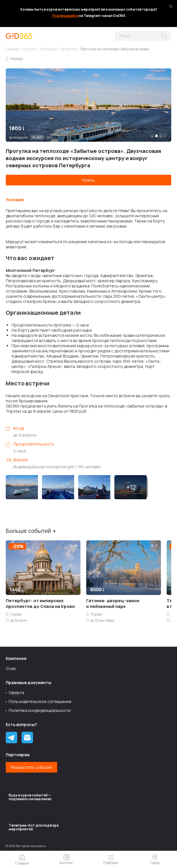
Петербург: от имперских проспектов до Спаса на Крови (40, 603)
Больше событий (28, 531)
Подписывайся (65, 16)
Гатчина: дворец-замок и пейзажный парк (113, 603)
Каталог (30, 49)
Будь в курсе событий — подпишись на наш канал (30, 797)
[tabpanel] (88, 105)
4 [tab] (165, 136)
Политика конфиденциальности (40, 710)
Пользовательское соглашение (40, 701)
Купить (89, 180)
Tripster (16, 614)
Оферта (16, 693)
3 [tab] (161, 136)
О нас (11, 668)
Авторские (69, 49)
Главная (13, 49)
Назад (16, 58)
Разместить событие (31, 767)
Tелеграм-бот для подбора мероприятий (34, 827)
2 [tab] (156, 136)
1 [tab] (152, 136)
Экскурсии (48, 49)
